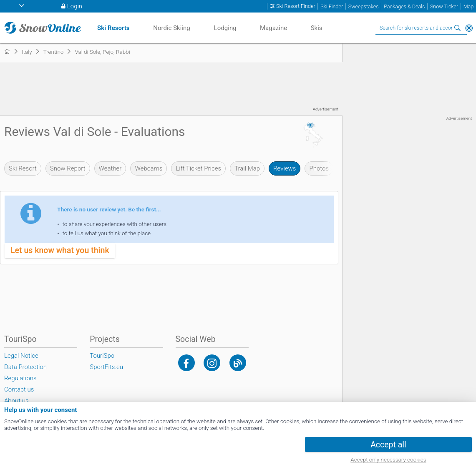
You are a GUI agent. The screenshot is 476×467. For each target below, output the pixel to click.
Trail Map (247, 168)
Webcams (149, 168)
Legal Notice (21, 356)
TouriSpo (102, 356)
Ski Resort (23, 168)
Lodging (225, 28)
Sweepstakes (364, 6)
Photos (319, 168)
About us (16, 401)
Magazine (273, 28)
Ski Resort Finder (296, 6)
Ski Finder (332, 6)
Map (469, 6)
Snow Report (68, 168)
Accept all (388, 445)
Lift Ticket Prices (198, 168)
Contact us (19, 389)
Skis (317, 28)
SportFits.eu (106, 367)
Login (75, 6)
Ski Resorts (113, 28)
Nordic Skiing (171, 28)
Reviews (285, 168)
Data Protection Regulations (25, 373)
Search (457, 28)
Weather (110, 168)
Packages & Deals (404, 6)
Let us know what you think (60, 250)
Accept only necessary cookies (388, 459)
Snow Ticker (444, 6)
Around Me (469, 28)
